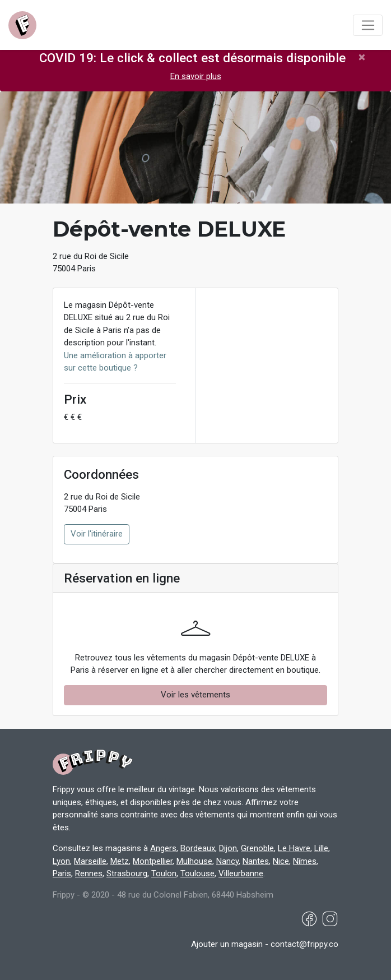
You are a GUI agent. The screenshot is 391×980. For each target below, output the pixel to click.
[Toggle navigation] (368, 25)
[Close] (362, 57)
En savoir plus (196, 76)
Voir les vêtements (195, 695)
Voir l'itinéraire (97, 534)
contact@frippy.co (304, 944)
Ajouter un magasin (227, 944)
